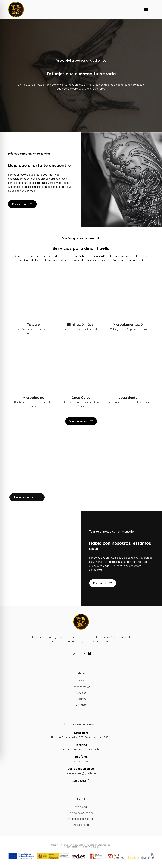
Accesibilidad (81, 825)
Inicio (81, 681)
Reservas (81, 699)
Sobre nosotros (81, 687)
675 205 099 (81, 761)
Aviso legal (81, 807)
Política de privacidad (81, 813)
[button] (146, 9)
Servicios (81, 693)
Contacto (81, 705)
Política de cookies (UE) (81, 819)
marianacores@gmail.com (81, 773)
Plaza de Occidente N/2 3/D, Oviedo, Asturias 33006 (81, 737)
